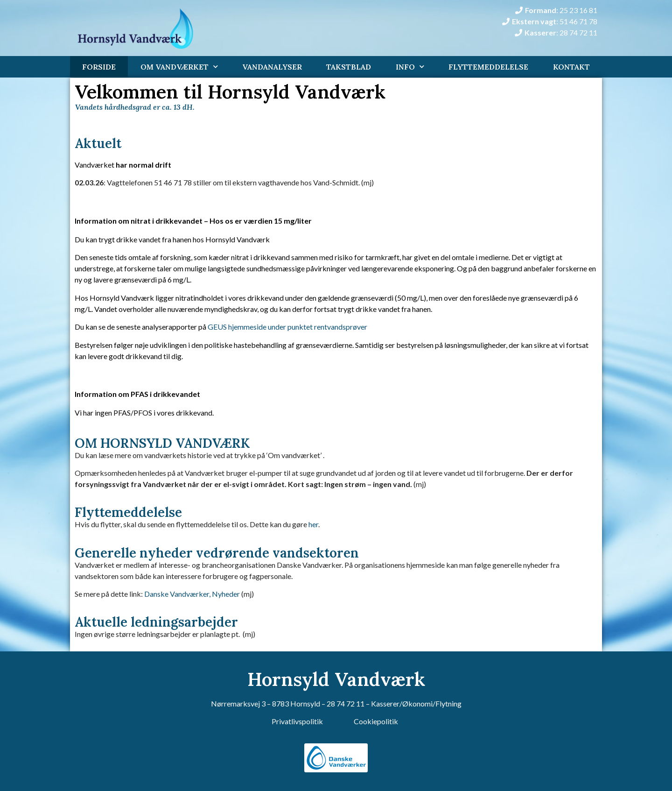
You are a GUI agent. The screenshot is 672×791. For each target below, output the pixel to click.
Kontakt (571, 67)
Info (410, 67)
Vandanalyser (272, 67)
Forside (99, 67)
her (313, 524)
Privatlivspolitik (297, 721)
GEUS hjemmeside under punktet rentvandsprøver (287, 327)
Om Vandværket (179, 67)
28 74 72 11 (346, 703)
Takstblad (349, 67)
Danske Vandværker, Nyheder (192, 594)
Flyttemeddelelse (488, 67)
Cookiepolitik (376, 721)
